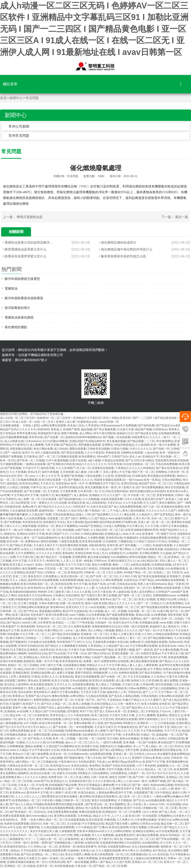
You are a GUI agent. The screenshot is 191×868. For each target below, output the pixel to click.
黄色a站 (33, 681)
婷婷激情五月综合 (54, 522)
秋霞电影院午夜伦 (49, 433)
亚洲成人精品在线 (15, 769)
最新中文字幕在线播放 (65, 692)
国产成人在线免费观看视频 (125, 507)
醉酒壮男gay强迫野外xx (127, 762)
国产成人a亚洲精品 (112, 750)
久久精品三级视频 (18, 487)
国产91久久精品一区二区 (56, 704)
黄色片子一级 (8, 530)
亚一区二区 (163, 522)
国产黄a (161, 468)
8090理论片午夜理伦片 (14, 445)
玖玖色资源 (115, 464)
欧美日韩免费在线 (57, 615)
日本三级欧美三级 (59, 592)
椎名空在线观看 (175, 487)
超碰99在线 (46, 511)
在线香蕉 (182, 719)
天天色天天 (47, 483)
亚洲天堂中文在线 (32, 630)
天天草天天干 (36, 561)
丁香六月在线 (93, 758)
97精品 (36, 677)
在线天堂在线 (99, 507)
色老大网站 (37, 820)
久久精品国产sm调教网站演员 (62, 746)
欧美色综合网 (64, 584)
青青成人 (56, 429)
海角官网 (65, 688)
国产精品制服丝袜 (70, 499)
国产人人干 (150, 692)
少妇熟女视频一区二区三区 (123, 607)
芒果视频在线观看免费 (52, 851)
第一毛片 (42, 862)
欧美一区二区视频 (64, 739)
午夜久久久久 (12, 526)
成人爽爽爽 (37, 445)
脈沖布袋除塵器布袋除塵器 (24, 298)
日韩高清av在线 (126, 584)
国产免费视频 (12, 522)
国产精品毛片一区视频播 (56, 557)
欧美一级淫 (110, 487)
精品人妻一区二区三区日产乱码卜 (65, 599)
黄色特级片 (64, 769)
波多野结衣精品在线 (71, 487)
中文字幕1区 (123, 785)
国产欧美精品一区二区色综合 (28, 812)
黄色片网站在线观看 (48, 719)
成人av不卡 (50, 487)
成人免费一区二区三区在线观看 (38, 499)
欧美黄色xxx (175, 468)
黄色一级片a (183, 514)
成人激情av (81, 495)
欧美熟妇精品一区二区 (26, 800)
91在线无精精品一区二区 (138, 464)
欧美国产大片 (31, 704)
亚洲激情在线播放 (172, 507)
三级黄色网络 (8, 858)
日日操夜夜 (110, 541)
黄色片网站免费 (43, 449)
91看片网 (163, 611)
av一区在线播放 (61, 638)
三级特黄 (78, 843)
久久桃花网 (142, 445)
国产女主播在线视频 (166, 650)
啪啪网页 (23, 773)
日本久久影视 (132, 499)
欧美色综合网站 (29, 483)
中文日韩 (104, 491)
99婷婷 (42, 592)
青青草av (105, 599)
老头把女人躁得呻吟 (17, 684)
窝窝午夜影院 (83, 673)
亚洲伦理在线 (129, 483)
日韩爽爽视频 (15, 746)
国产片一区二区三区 (125, 599)
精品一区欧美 (176, 584)
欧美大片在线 (60, 681)
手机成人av (104, 762)
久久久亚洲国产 (66, 468)
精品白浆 (152, 561)
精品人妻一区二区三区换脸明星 (60, 839)
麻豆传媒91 (17, 638)
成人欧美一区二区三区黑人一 (137, 796)
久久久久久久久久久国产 (161, 511)
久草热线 (78, 769)
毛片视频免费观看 (11, 464)
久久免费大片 (125, 820)
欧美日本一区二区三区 (47, 530)
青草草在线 (36, 437)
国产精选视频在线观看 (155, 607)
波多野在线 (47, 650)
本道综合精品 (79, 766)
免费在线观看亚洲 (90, 812)
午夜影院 (39, 549)
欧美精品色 (66, 677)
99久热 (118, 839)
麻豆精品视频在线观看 (144, 661)
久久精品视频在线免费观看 (57, 827)
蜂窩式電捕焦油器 (30, 217)
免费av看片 (29, 507)
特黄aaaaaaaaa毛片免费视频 (119, 425)
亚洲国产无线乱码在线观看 (118, 766)
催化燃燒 (22, 204)
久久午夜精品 (84, 827)
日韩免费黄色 (118, 773)
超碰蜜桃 (162, 766)
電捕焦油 (11, 288)
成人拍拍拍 (61, 449)
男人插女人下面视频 (108, 684)
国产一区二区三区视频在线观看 (58, 457)
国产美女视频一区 (35, 491)
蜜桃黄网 (93, 599)
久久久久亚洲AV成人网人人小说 (112, 781)
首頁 (3, 98)
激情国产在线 (107, 669)
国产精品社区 (68, 445)
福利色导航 (47, 468)
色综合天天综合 (157, 541)
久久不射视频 (18, 472)
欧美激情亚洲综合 (15, 847)
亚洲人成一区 (146, 522)
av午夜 (111, 584)
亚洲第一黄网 (39, 843)
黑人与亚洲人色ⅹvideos (142, 804)
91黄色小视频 (119, 449)
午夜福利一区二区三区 (52, 619)
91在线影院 (133, 843)
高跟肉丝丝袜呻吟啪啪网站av (83, 437)
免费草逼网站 (42, 700)
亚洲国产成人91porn (38, 696)
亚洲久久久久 (50, 677)
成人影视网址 (89, 839)
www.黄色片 (52, 835)
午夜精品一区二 (99, 511)
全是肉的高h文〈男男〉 (15, 820)
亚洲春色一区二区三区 (94, 634)
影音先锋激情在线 (71, 661)
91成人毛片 (100, 553)
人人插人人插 (165, 789)
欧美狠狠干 (174, 576)
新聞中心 (16, 98)
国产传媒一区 (161, 449)
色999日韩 (53, 561)
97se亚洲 (42, 785)
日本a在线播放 (79, 681)
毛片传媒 (112, 739)
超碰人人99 (83, 514)
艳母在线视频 (138, 557)
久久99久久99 (128, 576)
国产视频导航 (31, 827)
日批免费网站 (100, 773)
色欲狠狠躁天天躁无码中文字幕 (102, 735)
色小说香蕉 (92, 808)
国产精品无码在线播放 (66, 634)
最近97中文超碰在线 (75, 611)
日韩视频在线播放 (15, 735)
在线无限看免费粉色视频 (62, 812)
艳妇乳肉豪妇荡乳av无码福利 (147, 491)
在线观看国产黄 (143, 793)
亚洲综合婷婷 (83, 553)
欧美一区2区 (8, 460)
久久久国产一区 (117, 495)
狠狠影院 (29, 661)
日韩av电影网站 (172, 480)
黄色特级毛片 (42, 692)
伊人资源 (97, 723)
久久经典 (46, 739)
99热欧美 (121, 688)
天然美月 (177, 572)
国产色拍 (33, 739)
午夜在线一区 (83, 866)
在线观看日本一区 (83, 549)
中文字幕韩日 (8, 499)
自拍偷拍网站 (150, 843)
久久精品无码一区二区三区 (107, 530)
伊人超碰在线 (121, 592)
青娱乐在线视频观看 (87, 677)
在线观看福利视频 (100, 754)
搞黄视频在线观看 (156, 642)
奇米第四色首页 (32, 522)
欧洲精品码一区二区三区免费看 (122, 812)
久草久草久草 (141, 518)
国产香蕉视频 (13, 468)
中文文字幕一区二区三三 (35, 634)
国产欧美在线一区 (97, 804)
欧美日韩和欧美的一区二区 (37, 584)
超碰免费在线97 (125, 835)
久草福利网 (147, 684)
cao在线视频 (97, 607)
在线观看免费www (119, 847)
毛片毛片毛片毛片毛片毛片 (163, 773)
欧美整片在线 (90, 746)
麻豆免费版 (171, 681)
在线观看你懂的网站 (112, 843)
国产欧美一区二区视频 (31, 460)
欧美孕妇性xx (36, 588)
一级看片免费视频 (86, 858)
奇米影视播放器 (64, 866)
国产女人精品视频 (51, 758)
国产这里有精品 (164, 514)
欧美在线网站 (12, 569)
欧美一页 (120, 711)
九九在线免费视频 (34, 518)
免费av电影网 (82, 723)
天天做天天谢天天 (105, 727)
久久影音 (108, 476)
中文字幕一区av (77, 653)
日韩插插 (104, 569)
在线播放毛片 (117, 553)
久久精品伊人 (144, 514)
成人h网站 (86, 433)
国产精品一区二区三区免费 (110, 866)
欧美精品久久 (59, 781)
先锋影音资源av (150, 653)
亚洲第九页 (148, 789)
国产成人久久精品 (21, 804)
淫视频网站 (165, 816)
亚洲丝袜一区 (67, 847)
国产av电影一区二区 (113, 677)
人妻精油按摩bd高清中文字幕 (114, 793)
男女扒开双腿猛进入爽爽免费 (96, 785)
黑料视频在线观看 (89, 445)
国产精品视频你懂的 (160, 638)
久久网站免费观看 (111, 580)
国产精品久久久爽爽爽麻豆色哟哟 (66, 646)
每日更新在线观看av (74, 538)
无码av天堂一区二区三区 (51, 627)
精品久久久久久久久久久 (91, 464)
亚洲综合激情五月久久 (122, 561)
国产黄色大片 (118, 731)
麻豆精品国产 (166, 742)
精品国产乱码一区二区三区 (155, 483)
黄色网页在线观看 (126, 719)
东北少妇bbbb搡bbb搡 (145, 847)
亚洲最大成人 (149, 739)
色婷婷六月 (47, 495)
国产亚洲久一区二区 (112, 708)
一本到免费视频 (83, 727)
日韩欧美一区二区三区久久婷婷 (103, 572)
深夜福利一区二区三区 (137, 588)
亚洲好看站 (183, 723)
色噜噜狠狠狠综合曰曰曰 (107, 627)
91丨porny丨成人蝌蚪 (73, 630)
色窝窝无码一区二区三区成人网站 (69, 777)
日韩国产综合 (120, 457)
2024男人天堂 (73, 669)
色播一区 (65, 603)
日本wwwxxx (33, 441)
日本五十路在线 (102, 592)
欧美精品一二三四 (64, 623)
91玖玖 (179, 746)
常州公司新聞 (19, 126)
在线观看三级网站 (15, 681)
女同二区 (21, 808)
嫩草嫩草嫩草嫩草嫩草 (14, 514)
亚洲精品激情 (21, 673)
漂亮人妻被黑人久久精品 (43, 688)
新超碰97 (155, 627)
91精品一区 (147, 735)
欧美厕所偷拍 (120, 491)
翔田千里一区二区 (143, 472)
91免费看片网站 (80, 657)
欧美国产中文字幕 (154, 762)
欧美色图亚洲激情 (42, 684)
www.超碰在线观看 (120, 518)
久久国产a (138, 549)
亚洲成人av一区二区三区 (147, 862)
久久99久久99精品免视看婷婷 (160, 634)
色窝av (167, 669)
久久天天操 (152, 526)
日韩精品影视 (176, 739)
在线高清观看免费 (111, 499)
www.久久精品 (19, 750)
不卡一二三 (32, 839)
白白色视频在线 (175, 569)
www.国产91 (42, 781)
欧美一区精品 (152, 480)
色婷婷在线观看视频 (17, 824)
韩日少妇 (58, 854)
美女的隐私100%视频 (85, 708)
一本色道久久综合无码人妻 (71, 511)
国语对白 (36, 824)
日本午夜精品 (162, 793)
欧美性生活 (19, 588)
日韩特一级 (182, 495)
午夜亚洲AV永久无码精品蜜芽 (77, 762)
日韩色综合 (134, 692)
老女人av (135, 457)
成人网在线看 (137, 569)
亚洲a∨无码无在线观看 (50, 565)
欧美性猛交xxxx (60, 766)
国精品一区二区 (157, 557)
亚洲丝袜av (107, 688)
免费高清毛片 (108, 746)
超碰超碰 (162, 735)
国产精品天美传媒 (21, 545)
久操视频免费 (67, 831)
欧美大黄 (71, 793)
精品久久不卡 (101, 816)
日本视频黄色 (55, 669)
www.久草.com (132, 534)
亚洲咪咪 (45, 681)
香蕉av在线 (143, 615)
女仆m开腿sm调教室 (55, 441)
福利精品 (12, 483)
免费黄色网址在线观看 (115, 661)
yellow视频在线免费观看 (170, 580)
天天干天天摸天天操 (78, 565)
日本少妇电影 (182, 684)
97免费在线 (129, 522)
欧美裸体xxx (17, 793)
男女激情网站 (165, 441)
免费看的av (32, 541)
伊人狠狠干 (102, 731)
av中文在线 (14, 827)
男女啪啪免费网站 (87, 750)
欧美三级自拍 (100, 715)
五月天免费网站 (25, 553)
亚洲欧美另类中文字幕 (126, 789)
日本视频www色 (78, 754)
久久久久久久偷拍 (36, 777)
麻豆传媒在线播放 (99, 557)
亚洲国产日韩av (141, 758)
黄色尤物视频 (93, 487)
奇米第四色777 (66, 642)
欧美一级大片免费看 (163, 445)
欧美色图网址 (87, 457)
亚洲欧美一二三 (147, 723)
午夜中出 (36, 487)
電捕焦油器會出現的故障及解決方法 (30, 242)
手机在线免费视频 (166, 464)
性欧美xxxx (68, 750)
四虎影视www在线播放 (79, 731)
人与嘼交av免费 (95, 769)
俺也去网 (129, 514)
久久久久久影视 (81, 592)
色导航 (102, 847)
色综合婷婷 (25, 692)
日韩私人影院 (31, 425)
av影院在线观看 (140, 565)
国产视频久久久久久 (80, 480)
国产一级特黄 (151, 619)
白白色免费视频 (95, 615)
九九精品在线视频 (96, 696)
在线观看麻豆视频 (74, 665)
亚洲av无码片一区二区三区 (26, 835)
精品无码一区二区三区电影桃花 (29, 715)
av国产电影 (82, 530)
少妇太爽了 (94, 472)
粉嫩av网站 (124, 746)
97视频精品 (90, 669)
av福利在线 (92, 843)
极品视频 (87, 429)
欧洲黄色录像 (154, 549)
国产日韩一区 (141, 777)
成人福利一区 (8, 669)
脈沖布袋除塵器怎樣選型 (22, 279)
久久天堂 (134, 731)
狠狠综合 (10, 534)
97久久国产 (150, 503)
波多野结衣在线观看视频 (43, 580)
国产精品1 (16, 538)
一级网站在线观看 (34, 464)
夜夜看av (18, 696)
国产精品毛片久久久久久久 (54, 507)
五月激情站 (30, 457)
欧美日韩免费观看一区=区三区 (110, 854)
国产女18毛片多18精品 (139, 460)
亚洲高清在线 (114, 538)
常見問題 (32, 98)
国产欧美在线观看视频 (152, 576)
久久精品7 (140, 541)
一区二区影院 (97, 739)
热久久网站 (95, 630)
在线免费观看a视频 (71, 580)
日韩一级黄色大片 (129, 704)
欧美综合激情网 (119, 827)
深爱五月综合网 (66, 773)
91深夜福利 (139, 476)
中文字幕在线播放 (151, 731)
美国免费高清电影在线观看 (172, 460)
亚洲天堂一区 (45, 866)
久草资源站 (92, 425)
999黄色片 (129, 723)
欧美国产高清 (97, 584)
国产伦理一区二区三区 (104, 576)
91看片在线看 (78, 460)
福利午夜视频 (50, 472)
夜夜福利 (68, 553)
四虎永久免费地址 (131, 619)
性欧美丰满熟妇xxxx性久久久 (95, 831)
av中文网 (67, 835)
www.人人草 (37, 476)
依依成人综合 (76, 425)
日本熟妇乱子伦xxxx (158, 711)
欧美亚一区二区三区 (59, 549)
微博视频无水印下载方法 (104, 483)
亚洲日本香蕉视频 (11, 661)
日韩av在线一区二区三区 (139, 839)
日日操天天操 (125, 429)
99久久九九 (84, 642)
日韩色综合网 (57, 862)
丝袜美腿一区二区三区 (142, 611)
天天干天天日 (172, 731)
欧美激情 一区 (151, 534)
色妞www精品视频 (162, 785)
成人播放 (81, 472)
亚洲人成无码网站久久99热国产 (150, 592)
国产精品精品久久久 (99, 789)
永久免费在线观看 (79, 627)
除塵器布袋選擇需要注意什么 (26, 256)
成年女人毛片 (26, 719)
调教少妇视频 (82, 835)
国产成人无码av (104, 711)
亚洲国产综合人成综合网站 (54, 708)
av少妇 (141, 561)
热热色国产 (37, 615)
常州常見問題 (19, 136)
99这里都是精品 (124, 445)
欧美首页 (78, 603)
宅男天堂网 (52, 445)
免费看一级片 (91, 661)
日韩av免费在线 (49, 603)
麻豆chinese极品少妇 (39, 816)
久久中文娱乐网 (132, 503)
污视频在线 (125, 541)
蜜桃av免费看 (33, 746)
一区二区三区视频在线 (43, 762)
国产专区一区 (148, 630)
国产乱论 (139, 800)
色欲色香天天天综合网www (35, 595)
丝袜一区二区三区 (54, 824)
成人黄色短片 (171, 627)
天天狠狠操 (125, 800)
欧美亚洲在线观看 (90, 541)
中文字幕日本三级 (173, 653)
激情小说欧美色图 (96, 603)
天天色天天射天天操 (93, 692)
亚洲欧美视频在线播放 (21, 862)
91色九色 (61, 650)
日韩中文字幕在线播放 (174, 526)
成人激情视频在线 (11, 723)
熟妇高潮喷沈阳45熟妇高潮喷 (103, 522)
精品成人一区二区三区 (159, 769)
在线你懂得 (72, 595)
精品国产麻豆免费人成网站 (122, 824)
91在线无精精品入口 (104, 704)
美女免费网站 (8, 773)
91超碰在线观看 (162, 545)
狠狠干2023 (168, 534)
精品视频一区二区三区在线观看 (124, 657)
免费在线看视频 (19, 731)
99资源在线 (181, 785)
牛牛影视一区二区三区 (142, 495)
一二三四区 (144, 545)
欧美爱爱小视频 (125, 650)
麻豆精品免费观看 (147, 835)
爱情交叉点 (176, 715)
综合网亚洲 (22, 503)
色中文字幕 (80, 584)
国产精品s (101, 518)
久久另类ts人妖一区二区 (43, 847)
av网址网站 (77, 696)
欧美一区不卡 (79, 483)
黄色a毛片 (34, 472)
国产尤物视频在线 (60, 843)
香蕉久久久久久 (134, 769)
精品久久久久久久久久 (122, 603)
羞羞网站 (162, 715)
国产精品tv (13, 623)
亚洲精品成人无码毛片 (37, 657)
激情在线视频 (49, 541)
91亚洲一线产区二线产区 (90, 700)
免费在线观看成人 (56, 789)
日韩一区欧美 (99, 777)
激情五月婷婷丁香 (120, 777)
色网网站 (161, 472)
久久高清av (158, 677)
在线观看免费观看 (83, 684)
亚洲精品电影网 (40, 673)
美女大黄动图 (75, 522)
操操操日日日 (125, 433)
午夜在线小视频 (51, 800)
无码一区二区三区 (162, 518)
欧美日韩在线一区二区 (75, 576)
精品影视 (140, 669)
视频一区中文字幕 (47, 661)
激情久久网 (179, 793)
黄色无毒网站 (167, 503)
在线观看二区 (55, 518)
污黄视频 (109, 630)
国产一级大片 (76, 789)
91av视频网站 (120, 557)
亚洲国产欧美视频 (72, 476)
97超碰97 (16, 704)
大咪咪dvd (13, 766)
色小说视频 (96, 611)
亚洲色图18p (123, 476)
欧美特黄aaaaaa (180, 607)
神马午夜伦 (32, 758)
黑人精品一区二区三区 (159, 746)
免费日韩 (183, 511)
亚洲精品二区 (136, 711)
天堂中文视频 (114, 769)
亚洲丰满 (112, 545)
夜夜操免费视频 (178, 657)
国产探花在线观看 (72, 453)
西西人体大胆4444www (152, 584)
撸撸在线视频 (60, 696)
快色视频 (68, 530)
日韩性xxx (100, 561)
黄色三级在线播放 (133, 511)
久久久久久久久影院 (48, 553)
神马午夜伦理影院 (104, 433)
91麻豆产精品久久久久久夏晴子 (142, 700)
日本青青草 (44, 623)
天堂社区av (114, 503)
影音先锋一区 (15, 541)
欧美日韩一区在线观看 (143, 816)
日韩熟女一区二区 (55, 572)
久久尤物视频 (91, 499)
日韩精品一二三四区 (38, 638)
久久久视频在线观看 (108, 851)
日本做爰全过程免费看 (42, 642)
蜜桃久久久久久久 (127, 630)
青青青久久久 (177, 429)
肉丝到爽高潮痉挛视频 (73, 545)
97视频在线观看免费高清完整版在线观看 (59, 804)
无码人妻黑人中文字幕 (117, 472)
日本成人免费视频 (114, 526)
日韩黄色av (160, 429)
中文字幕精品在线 (93, 824)
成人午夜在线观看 (84, 638)
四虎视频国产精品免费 (63, 785)
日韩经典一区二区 (11, 611)
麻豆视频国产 (64, 495)
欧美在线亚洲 (94, 820)
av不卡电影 (30, 723)
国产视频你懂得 (74, 758)
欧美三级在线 (21, 615)
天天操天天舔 (130, 684)
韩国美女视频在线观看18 (110, 480)
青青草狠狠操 (165, 495)
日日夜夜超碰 (166, 723)
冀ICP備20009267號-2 (31, 360)
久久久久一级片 (159, 437)
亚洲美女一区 (46, 526)
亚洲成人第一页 (123, 754)
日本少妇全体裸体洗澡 (81, 619)
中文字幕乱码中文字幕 (25, 495)
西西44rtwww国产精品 (100, 650)
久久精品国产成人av (116, 646)
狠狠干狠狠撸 (69, 433)
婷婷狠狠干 (19, 688)
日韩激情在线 (12, 507)
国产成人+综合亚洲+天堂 (154, 727)
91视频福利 (131, 538)
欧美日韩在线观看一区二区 (56, 723)
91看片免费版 (138, 827)
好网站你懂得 (123, 831)
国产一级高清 (12, 453)
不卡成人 (115, 511)
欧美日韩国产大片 (57, 534)
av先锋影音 (79, 688)
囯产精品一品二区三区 (14, 789)
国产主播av (101, 827)
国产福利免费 (146, 425)
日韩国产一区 (136, 773)
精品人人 (46, 727)
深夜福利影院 (97, 545)
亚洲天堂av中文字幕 (125, 623)
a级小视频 (94, 460)
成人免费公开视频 (62, 673)
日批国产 (97, 657)
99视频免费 (100, 673)
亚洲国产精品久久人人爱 (79, 588)
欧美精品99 (75, 572)
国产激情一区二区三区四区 (135, 595)
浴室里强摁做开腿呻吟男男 (142, 530)
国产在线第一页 (62, 727)
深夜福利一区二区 (15, 739)
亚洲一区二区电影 (172, 619)
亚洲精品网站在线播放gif (33, 607)
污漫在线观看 (93, 476)
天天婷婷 (53, 491)
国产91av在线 (57, 653)
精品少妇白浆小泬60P (31, 669)
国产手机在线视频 (167, 839)
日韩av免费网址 (138, 688)
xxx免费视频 (159, 615)
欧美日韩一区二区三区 (35, 766)
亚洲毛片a (164, 820)
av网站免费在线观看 (53, 425)
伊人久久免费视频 (103, 835)
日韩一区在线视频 (170, 804)
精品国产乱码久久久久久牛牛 (18, 429)
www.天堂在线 (46, 569)
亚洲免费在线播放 (111, 808)
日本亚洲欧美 (154, 681)
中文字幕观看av (179, 854)
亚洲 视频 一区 (132, 742)
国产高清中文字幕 (155, 657)
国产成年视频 (128, 545)
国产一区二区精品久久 (151, 603)
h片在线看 (60, 503)
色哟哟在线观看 (128, 673)
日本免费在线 (131, 735)
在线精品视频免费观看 (153, 538)
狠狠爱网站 (157, 777)
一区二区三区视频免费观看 (21, 480)
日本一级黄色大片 (42, 503)
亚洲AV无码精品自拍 (31, 646)
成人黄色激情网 (14, 758)
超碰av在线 (58, 735)
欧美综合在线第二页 (43, 773)
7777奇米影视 (85, 623)
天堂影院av (114, 700)
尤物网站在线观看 (132, 453)
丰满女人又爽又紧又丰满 (125, 634)
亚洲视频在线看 (149, 623)
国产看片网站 (122, 549)
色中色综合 (160, 851)
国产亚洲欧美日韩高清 (61, 464)
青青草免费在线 (26, 433)
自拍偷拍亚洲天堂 (80, 781)
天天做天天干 (31, 468)
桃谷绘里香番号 (87, 847)
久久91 (113, 673)
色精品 (32, 708)
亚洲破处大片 (97, 495)
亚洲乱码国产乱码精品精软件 (87, 441)
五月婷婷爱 (67, 472)
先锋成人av (87, 851)
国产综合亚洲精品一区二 (36, 854)
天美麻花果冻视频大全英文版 (110, 642)
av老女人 (27, 549)
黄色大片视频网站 (67, 526)
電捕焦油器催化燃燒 (19, 317)
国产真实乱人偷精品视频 (124, 696)
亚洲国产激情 (71, 429)
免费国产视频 (157, 781)
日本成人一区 (26, 785)
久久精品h (36, 711)
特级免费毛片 (140, 437)
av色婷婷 (132, 553)
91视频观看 (74, 735)
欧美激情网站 (175, 603)
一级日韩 (82, 739)
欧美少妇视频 (147, 599)
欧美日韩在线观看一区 (53, 480)
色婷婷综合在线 (37, 653)
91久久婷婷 (150, 812)
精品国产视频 (143, 429)
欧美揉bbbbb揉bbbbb (23, 592)
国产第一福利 (140, 785)
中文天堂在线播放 (139, 677)
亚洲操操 (10, 711)
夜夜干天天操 (37, 808)
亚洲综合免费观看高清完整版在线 (161, 750)
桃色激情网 (28, 627)
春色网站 (95, 766)
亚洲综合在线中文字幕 (31, 534)
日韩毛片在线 (71, 719)
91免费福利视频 (161, 565)
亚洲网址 (107, 445)
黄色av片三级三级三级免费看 (30, 754)
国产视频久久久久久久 (117, 758)
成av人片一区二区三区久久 (82, 742)
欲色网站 (146, 851)
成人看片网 (123, 681)
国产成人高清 (167, 812)
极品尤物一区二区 (172, 824)
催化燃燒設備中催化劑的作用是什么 (127, 249)
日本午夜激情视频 (57, 460)
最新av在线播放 (129, 739)
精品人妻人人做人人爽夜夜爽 (139, 665)
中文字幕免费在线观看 (143, 646)
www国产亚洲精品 (90, 526)
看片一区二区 (138, 638)
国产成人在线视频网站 (163, 688)
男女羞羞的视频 (116, 441)
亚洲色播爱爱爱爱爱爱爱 (114, 858)
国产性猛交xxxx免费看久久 (173, 425)
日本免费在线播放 (145, 820)
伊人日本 (165, 843)
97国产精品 (146, 580)
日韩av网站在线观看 (171, 696)
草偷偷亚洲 (112, 453)
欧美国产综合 (34, 572)
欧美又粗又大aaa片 (22, 565)
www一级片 (140, 781)
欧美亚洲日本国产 (153, 499)
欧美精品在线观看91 (105, 796)
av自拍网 (22, 711)
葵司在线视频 (164, 684)
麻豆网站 (85, 796)
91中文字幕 (19, 561)
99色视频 (13, 634)
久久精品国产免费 (40, 514)
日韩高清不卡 (81, 507)
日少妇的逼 (74, 824)
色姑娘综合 (171, 549)
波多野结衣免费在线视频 (174, 665)
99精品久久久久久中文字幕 (103, 665)
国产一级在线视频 (78, 862)
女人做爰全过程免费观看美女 (148, 858)
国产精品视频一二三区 (141, 441)
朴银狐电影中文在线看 (29, 599)
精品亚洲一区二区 (62, 700)
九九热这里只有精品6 (109, 588)
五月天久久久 (62, 684)
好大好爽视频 (55, 742)
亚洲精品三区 (174, 777)
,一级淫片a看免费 (111, 742)
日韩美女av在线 (150, 824)
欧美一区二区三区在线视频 (47, 731)
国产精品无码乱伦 (99, 653)
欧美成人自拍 (161, 758)
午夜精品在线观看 (113, 460)
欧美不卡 (28, 453)
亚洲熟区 (93, 688)
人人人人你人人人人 (28, 796)
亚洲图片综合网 (166, 599)
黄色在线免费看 (106, 638)
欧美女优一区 (58, 754)
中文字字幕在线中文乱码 (44, 750)
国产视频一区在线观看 (117, 437)
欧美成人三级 (174, 499)
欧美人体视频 (81, 704)
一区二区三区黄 (167, 808)
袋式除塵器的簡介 (17, 308)
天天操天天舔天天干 (46, 545)
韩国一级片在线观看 (136, 627)
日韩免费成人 (51, 576)
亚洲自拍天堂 (125, 669)
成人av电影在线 (14, 441)
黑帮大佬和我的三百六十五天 (157, 719)
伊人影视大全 (126, 487)
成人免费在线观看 (39, 735)
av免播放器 (30, 619)
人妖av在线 (151, 453)
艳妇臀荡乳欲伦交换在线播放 (60, 796)
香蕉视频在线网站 (50, 611)
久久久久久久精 (36, 742)
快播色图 (110, 820)
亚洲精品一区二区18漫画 (19, 866)
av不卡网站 (25, 530)
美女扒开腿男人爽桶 (77, 854)
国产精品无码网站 (150, 673)
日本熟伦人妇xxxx (145, 754)
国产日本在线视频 (54, 711)
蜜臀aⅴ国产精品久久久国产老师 (110, 862)
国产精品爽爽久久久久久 (107, 514)
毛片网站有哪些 (149, 553)
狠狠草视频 (29, 526)
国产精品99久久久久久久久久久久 (147, 708)
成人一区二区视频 (115, 611)
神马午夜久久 (130, 851)
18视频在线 (149, 808)
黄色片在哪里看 (101, 565)
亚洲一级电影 (84, 561)
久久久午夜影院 (94, 453)
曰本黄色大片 (182, 816)
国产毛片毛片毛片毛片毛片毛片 (19, 727)
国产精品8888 (113, 723)
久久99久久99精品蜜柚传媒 (86, 534)
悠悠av (15, 851)
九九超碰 (165, 553)
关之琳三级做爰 (28, 603)
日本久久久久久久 (140, 449)
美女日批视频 (155, 569)
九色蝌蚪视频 (96, 538)
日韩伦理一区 (176, 472)
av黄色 (69, 858)
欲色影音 (165, 704)
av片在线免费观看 (167, 831)
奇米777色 (86, 711)
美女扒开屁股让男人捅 (44, 831)
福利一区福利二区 (53, 858)
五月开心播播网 (145, 715)
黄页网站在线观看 (65, 816)
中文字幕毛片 (165, 630)
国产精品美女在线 (146, 433)
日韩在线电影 (149, 696)
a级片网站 (21, 762)
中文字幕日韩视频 (107, 619)
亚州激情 (73, 711)
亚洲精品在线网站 (143, 831)
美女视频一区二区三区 (174, 457)
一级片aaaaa (134, 480)
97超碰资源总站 (127, 727)
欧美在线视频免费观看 (60, 808)
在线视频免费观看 (169, 433)
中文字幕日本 (135, 526)
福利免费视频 (119, 569)
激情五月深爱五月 (29, 858)
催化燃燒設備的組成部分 (119, 242)
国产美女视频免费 (105, 429)
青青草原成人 (58, 715)
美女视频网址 (117, 804)
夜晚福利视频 (61, 657)
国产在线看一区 (54, 437)
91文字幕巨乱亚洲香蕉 (24, 650)
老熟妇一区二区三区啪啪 (23, 665)
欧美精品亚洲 (77, 503)
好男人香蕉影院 (20, 677)
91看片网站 (51, 630)
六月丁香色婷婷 (146, 766)
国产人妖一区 (151, 507)
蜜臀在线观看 (78, 449)
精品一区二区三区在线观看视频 (65, 820)
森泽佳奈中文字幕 (37, 793)
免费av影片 (137, 642)
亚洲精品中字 (151, 457)
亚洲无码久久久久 (77, 607)
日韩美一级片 (21, 843)
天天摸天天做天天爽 (122, 715)
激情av (80, 808)
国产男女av (30, 611)
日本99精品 (84, 816)
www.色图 (166, 623)
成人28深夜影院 (96, 503)
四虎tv (162, 739)
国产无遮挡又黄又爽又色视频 (99, 595)
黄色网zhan (57, 607)
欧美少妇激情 (150, 704)
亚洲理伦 (6, 688)
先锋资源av (63, 483)
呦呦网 (22, 653)
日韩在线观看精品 (64, 514)
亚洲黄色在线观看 (103, 468)
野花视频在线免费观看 (161, 476)
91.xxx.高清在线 (158, 854)
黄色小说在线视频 (11, 518)
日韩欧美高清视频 (98, 449)
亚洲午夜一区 (54, 588)
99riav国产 (104, 457)
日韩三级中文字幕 (51, 665)
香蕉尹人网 (19, 708)
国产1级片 (71, 518)
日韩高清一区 (179, 758)
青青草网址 (7, 762)
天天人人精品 (18, 580)
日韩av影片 (36, 789)
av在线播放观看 (155, 800)
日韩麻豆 (59, 595)
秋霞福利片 (25, 700)
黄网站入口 (86, 518)
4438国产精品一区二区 (138, 572)
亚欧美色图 (174, 615)
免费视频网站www (164, 595)
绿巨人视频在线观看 (47, 453)
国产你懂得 (149, 742)
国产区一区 (177, 611)
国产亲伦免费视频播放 (150, 487)
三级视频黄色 (15, 839)
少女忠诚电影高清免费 (23, 511)
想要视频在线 (139, 854)
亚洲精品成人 (113, 534)
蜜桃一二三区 (121, 565)
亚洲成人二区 (162, 572)
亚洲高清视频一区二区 (125, 653)
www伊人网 (29, 623)
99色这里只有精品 (86, 569)
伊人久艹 (139, 746)
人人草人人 (67, 561)
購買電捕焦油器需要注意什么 (26, 249)
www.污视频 (77, 615)
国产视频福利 (18, 642)
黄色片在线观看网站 (104, 800)
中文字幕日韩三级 (28, 557)
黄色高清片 (35, 576)
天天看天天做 (77, 650)
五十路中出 (105, 839)
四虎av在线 (176, 642)
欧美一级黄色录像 (171, 453)
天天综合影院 (29, 851)
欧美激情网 (181, 769)
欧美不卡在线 (132, 808)
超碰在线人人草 (116, 692)
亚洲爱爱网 (79, 557)
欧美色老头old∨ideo (171, 646)
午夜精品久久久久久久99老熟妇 (135, 468)
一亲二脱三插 (65, 569)
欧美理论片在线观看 (102, 681)
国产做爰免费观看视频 (120, 615)
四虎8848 (43, 429)
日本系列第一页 (88, 491)
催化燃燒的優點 (16, 327)
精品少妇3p (92, 580)
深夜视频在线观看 (21, 449)
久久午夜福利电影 (79, 715)
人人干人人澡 (119, 816)
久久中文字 (52, 476)
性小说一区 (83, 468)
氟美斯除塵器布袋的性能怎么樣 (123, 256)
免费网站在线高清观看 (166, 588)
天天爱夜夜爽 (68, 491)
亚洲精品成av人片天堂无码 (97, 719)
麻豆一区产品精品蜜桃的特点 (42, 538)
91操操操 (73, 851)
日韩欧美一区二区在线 (76, 800)
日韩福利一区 (103, 623)
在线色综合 (131, 580)
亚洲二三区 (19, 576)
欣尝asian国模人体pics (42, 769)
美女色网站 (175, 851)
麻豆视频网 (29, 569)
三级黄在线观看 (68, 541)
